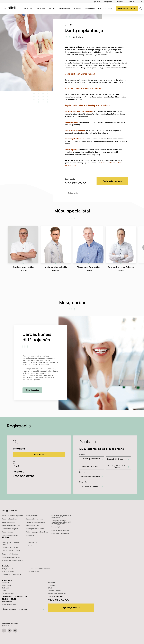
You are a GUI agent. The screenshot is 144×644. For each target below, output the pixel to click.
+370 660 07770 (105, 8)
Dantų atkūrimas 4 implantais (12, 516)
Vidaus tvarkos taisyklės (57, 593)
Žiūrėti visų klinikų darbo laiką (15, 609)
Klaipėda (31, 546)
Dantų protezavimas (9, 519)
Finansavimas (64, 8)
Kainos (52, 8)
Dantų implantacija (9, 522)
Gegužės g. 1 (32, 543)
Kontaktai (131, 2)
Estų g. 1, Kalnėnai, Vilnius (117, 459)
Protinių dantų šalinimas (60, 530)
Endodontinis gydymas (35, 519)
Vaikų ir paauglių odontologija (37, 532)
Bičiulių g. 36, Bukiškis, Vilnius (91, 459)
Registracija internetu (127, 8)
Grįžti (71, 25)
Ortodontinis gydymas (10, 529)
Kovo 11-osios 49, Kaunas (90, 477)
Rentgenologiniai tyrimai (60, 534)
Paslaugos (28, 8)
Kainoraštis (73, 193)
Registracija (39, 455)
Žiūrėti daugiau (32, 390)
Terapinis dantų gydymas (36, 522)
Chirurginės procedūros (35, 529)
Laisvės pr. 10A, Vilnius (89, 467)
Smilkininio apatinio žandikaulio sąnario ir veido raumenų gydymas (62, 522)
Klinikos (78, 8)
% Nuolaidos (90, 8)
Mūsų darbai (108, 2)
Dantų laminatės (32, 516)
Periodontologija (33, 526)
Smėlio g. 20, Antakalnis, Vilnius (118, 467)
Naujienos (120, 2)
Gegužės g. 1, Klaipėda (89, 486)
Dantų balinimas (8, 532)
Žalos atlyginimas (8, 593)
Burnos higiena (57, 527)
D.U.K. (50, 588)
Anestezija (30, 535)
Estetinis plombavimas (10, 535)
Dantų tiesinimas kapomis (11, 526)
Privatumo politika (55, 591)
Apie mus (97, 2)
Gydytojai (41, 8)
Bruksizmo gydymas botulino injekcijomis (62, 517)
